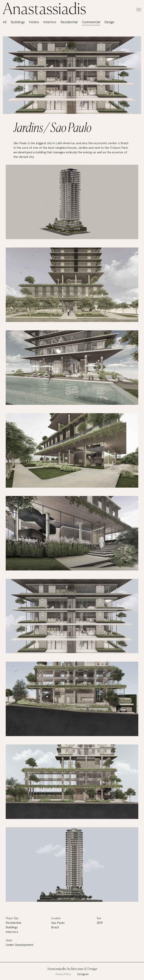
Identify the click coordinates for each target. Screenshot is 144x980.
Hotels (34, 22)
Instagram (83, 974)
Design (109, 22)
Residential (69, 22)
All (5, 22)
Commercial (91, 22)
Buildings (18, 22)
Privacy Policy (63, 974)
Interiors (50, 22)
